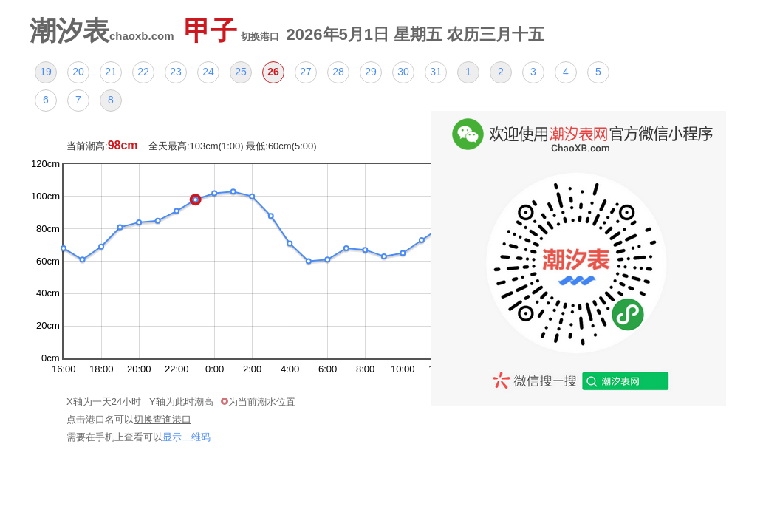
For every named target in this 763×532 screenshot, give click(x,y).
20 (78, 72)
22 (143, 72)
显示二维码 (187, 437)
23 (176, 72)
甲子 (232, 31)
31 (436, 72)
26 (273, 72)
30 (403, 72)
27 (306, 72)
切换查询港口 (162, 419)
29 (371, 72)
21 (111, 72)
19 (46, 72)
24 (208, 72)
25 (241, 72)
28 (338, 72)
